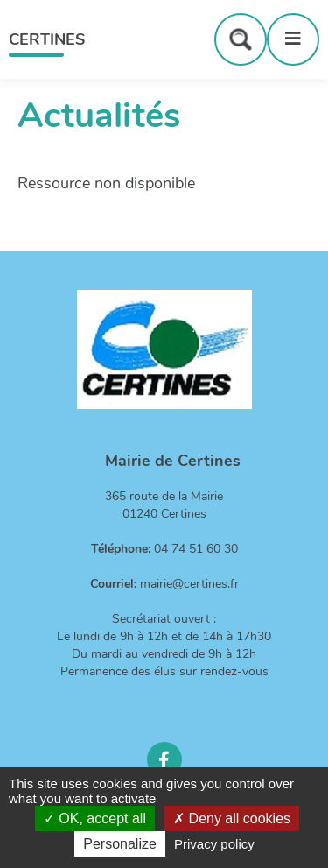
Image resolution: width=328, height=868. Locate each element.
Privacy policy (214, 844)
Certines (47, 39)
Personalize (120, 844)
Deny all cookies (232, 819)
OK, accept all (95, 819)
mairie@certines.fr (189, 584)
